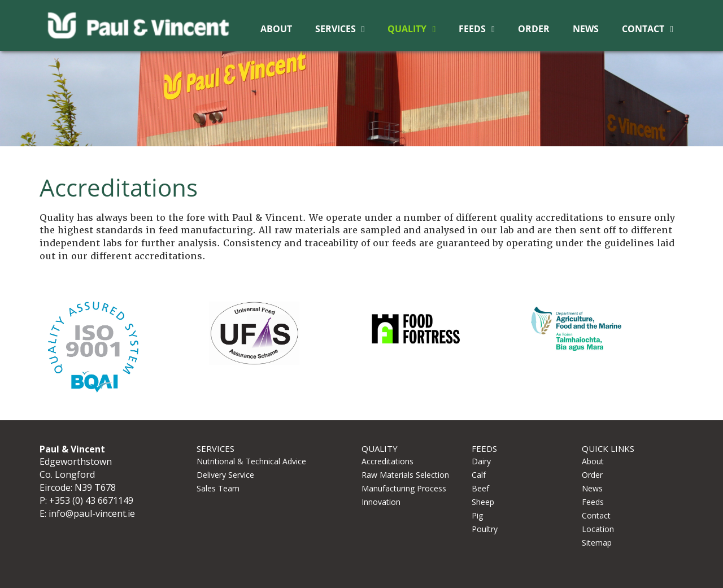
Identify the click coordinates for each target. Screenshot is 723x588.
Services (336, 29)
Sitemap (597, 543)
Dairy (481, 461)
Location (598, 529)
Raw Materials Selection (405, 475)
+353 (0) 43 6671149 (91, 500)
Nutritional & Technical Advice (251, 461)
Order (534, 29)
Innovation (381, 502)
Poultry (485, 529)
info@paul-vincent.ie (92, 513)
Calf (479, 475)
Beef (480, 488)
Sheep (483, 502)
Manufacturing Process (404, 488)
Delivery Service (225, 475)
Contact (643, 29)
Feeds (472, 29)
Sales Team (218, 488)
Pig (477, 515)
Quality (407, 29)
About (276, 29)
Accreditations (387, 461)
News (586, 29)
